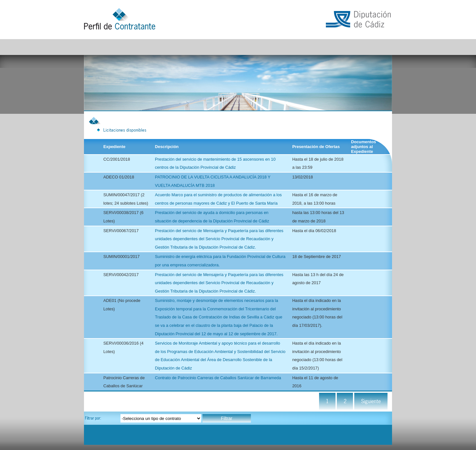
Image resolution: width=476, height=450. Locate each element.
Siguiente (371, 401)
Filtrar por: (93, 418)
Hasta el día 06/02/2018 (314, 231)
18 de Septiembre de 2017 (317, 257)
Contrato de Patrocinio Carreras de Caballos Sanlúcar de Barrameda (218, 378)
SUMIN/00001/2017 (121, 257)
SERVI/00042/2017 (121, 275)
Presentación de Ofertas (316, 147)
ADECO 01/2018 (119, 177)
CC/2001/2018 (117, 159)
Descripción (167, 147)
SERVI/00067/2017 (121, 231)
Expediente (114, 147)
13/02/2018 (303, 177)
